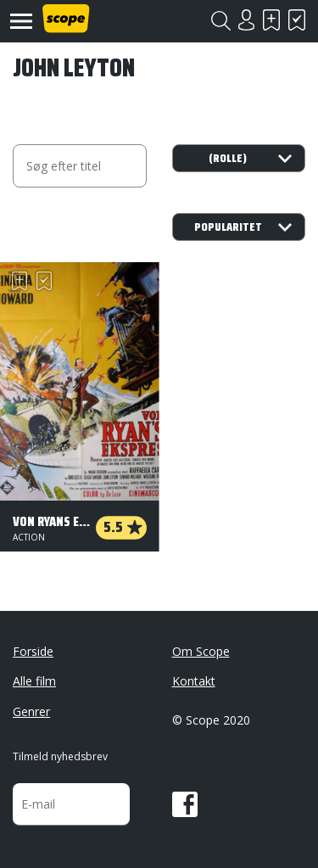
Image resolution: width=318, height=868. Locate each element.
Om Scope (201, 651)
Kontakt (194, 681)
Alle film (34, 681)
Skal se (271, 20)
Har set (297, 20)
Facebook (185, 804)
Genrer (31, 711)
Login (246, 20)
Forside (33, 651)
